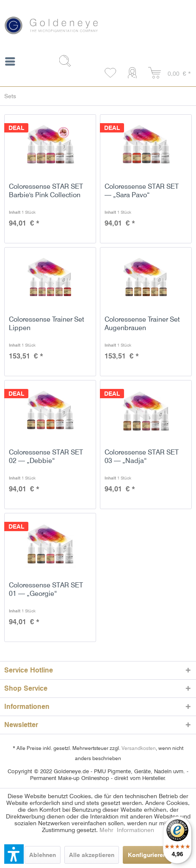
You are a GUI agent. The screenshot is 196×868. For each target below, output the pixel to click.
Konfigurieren (147, 855)
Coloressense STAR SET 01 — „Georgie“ (46, 589)
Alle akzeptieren (92, 855)
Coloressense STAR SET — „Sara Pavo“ (142, 191)
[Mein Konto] (134, 73)
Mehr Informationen (127, 830)
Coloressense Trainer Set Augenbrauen (142, 324)
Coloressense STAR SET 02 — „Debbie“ (46, 456)
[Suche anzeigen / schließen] (68, 61)
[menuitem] (10, 63)
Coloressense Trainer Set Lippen (47, 324)
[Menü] (10, 63)
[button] (14, 854)
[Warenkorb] (170, 73)
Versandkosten (139, 748)
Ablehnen (43, 855)
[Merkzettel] (111, 73)
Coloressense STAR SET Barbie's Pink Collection (46, 191)
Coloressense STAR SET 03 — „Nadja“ (142, 456)
